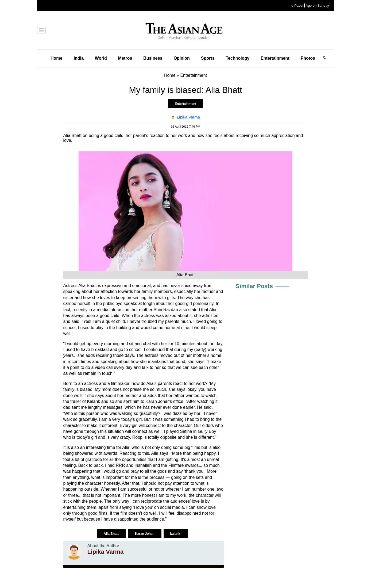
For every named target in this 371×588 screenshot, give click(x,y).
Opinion (181, 58)
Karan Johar (145, 534)
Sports (208, 58)
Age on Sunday (317, 5)
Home (56, 58)
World (101, 58)
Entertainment (275, 58)
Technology (238, 58)
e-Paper (297, 5)
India (78, 58)
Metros (125, 58)
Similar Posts (254, 286)
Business (153, 58)
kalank (176, 534)
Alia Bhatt (112, 534)
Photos (308, 58)
